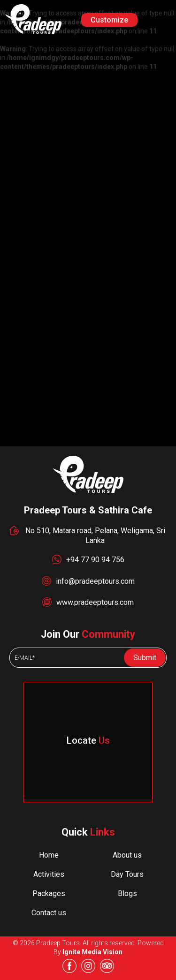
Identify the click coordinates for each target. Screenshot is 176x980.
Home (49, 855)
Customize (109, 20)
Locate (88, 740)
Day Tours (127, 874)
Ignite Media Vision (92, 952)
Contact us (49, 913)
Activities (49, 874)
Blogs (127, 893)
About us (127, 855)
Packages (49, 893)
